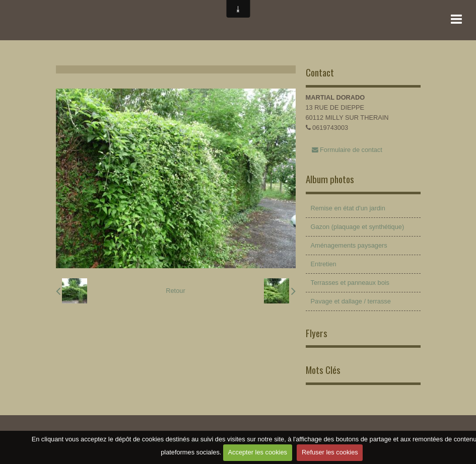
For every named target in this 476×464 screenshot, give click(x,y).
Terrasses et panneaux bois (350, 283)
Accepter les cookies (258, 452)
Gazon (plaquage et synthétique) (358, 227)
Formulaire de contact (347, 150)
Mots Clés (323, 370)
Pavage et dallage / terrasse (351, 301)
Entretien (324, 264)
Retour (175, 291)
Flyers (317, 333)
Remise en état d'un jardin (348, 208)
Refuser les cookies (330, 452)
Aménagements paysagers (349, 245)
